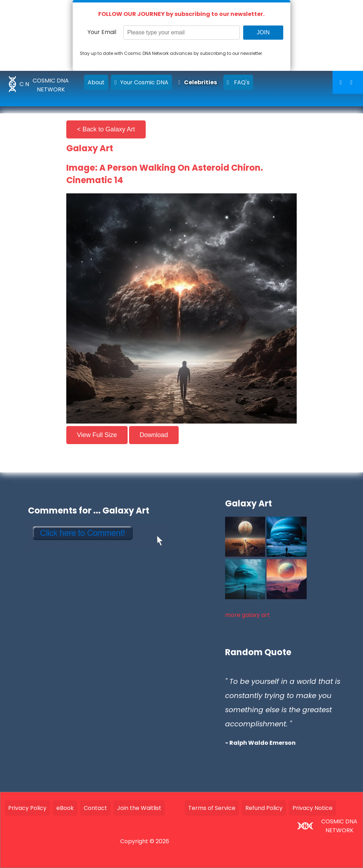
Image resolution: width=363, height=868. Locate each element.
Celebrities (198, 82)
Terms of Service (212, 808)
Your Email (102, 32)
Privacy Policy (27, 808)
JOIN (263, 32)
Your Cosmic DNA (141, 82)
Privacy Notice (312, 808)
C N (24, 84)
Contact (95, 808)
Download (154, 435)
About (96, 82)
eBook (65, 808)
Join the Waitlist (139, 808)
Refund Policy (264, 808)
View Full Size (97, 435)
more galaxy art (247, 615)
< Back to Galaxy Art (106, 129)
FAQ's (238, 82)
